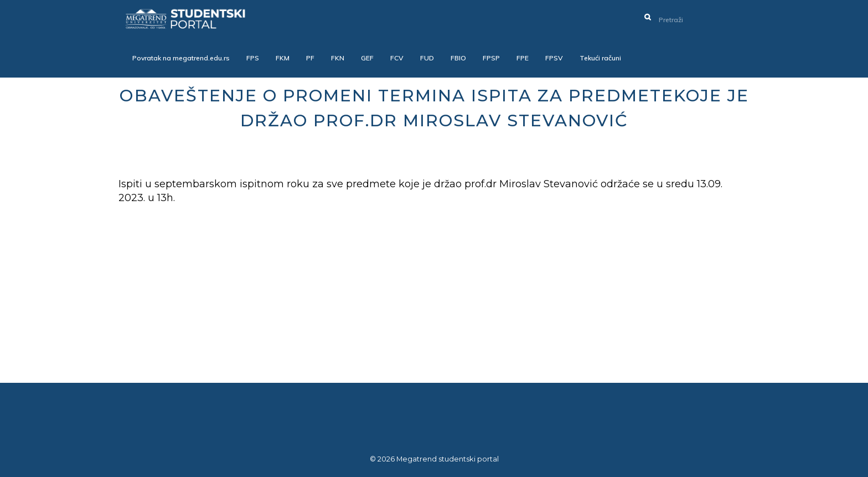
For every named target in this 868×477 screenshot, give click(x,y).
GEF (367, 58)
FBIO (458, 58)
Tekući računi (600, 58)
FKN (338, 58)
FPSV (554, 58)
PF (310, 58)
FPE (523, 58)
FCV (397, 58)
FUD (427, 58)
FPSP (491, 58)
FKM (283, 58)
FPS (253, 58)
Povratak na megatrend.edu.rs (181, 58)
